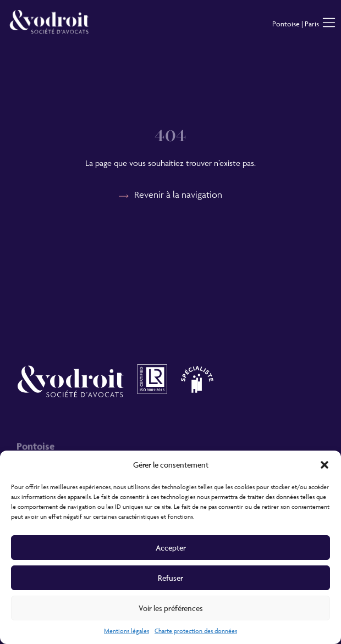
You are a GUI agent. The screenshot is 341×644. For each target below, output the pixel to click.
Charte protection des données (196, 631)
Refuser (170, 578)
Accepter (171, 548)
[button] (324, 465)
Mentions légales (127, 631)
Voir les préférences (171, 608)
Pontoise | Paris (296, 24)
